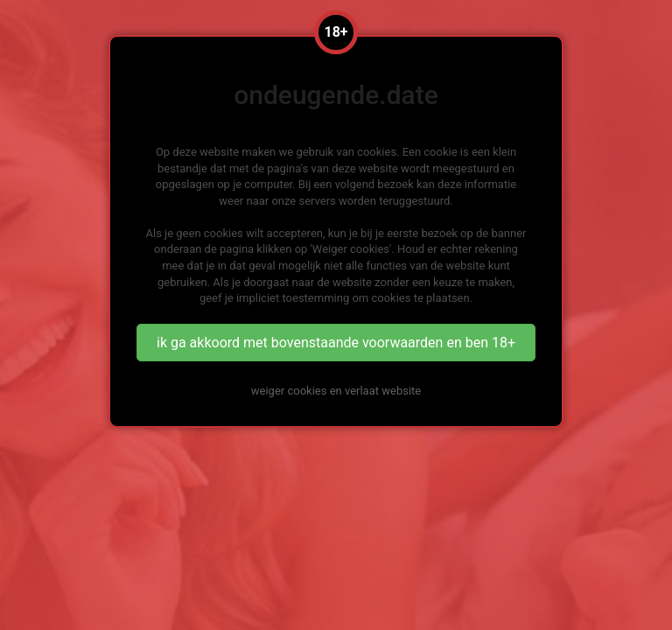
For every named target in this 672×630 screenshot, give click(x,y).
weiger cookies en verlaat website (336, 391)
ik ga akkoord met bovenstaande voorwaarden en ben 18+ (336, 343)
